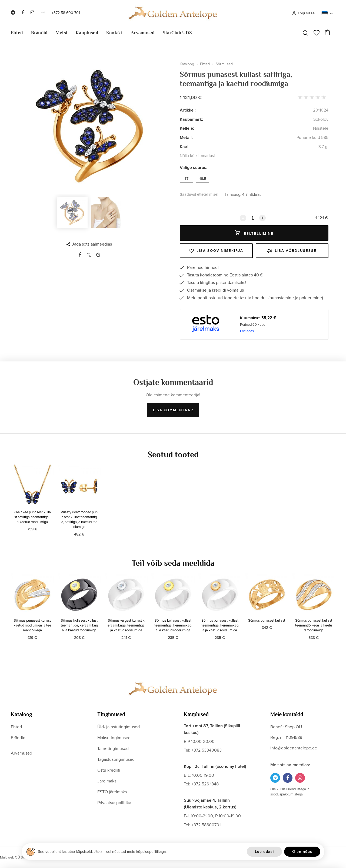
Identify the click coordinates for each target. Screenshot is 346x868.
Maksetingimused (114, 738)
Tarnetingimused (113, 749)
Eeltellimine (254, 233)
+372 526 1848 (205, 784)
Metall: (186, 138)
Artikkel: (188, 110)
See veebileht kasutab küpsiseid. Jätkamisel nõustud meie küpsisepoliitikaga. (102, 852)
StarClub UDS (177, 33)
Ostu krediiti (109, 770)
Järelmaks (107, 781)
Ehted (17, 33)
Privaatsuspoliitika (114, 803)
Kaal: (185, 147)
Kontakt (114, 33)
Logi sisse (303, 13)
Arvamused (143, 33)
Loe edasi (247, 331)
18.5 (203, 179)
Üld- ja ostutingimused (119, 727)
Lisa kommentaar (173, 410)
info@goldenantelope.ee (294, 748)
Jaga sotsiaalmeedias (92, 244)
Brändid (39, 33)
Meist (62, 33)
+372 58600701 (206, 825)
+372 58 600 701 (66, 13)
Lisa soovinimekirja (216, 251)
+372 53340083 (207, 750)
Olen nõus (302, 852)
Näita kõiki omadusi (197, 156)
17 (187, 179)
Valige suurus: (194, 168)
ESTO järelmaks (112, 792)
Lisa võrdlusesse (292, 251)
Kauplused (87, 33)
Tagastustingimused (116, 759)
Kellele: (187, 128)
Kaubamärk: (191, 119)
